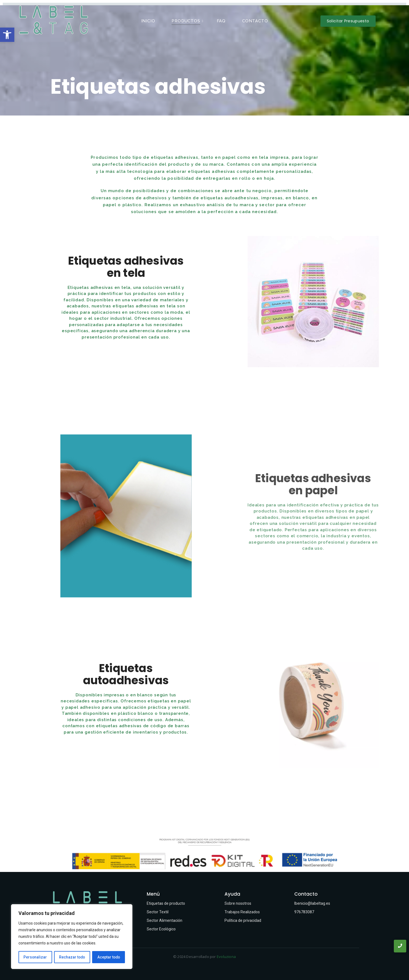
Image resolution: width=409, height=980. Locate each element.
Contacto (255, 21)
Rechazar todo (72, 957)
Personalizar (35, 957)
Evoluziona (226, 957)
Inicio (148, 21)
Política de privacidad (243, 920)
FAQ (221, 21)
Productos (187, 21)
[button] (7, 35)
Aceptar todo (109, 957)
